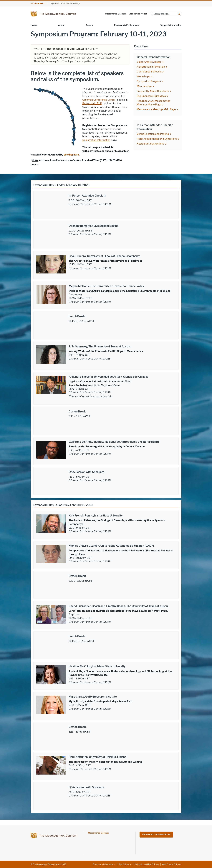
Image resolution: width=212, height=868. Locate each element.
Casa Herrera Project (138, 14)
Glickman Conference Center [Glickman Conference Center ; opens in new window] (99, 100)
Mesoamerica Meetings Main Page (156, 109)
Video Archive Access (149, 62)
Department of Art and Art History (65, 3)
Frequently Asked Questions (153, 91)
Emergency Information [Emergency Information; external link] (103, 864)
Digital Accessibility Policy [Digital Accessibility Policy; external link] (146, 864)
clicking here (71, 155)
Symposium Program (149, 81)
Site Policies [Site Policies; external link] (124, 864)
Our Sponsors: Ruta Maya (151, 96)
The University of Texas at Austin (47, 864)
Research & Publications (127, 25)
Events (89, 25)
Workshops (143, 77)
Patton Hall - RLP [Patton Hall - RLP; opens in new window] (92, 103)
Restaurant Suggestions (151, 144)
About (61, 25)
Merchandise (144, 86)
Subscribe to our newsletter (156, 834)
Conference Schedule (149, 72)
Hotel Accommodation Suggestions (157, 139)
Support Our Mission (171, 25)
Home (34, 25)
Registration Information (96, 140)
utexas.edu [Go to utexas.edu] (37, 4)
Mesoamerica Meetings (115, 14)
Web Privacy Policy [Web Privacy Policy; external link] (170, 864)
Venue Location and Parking (153, 134)
